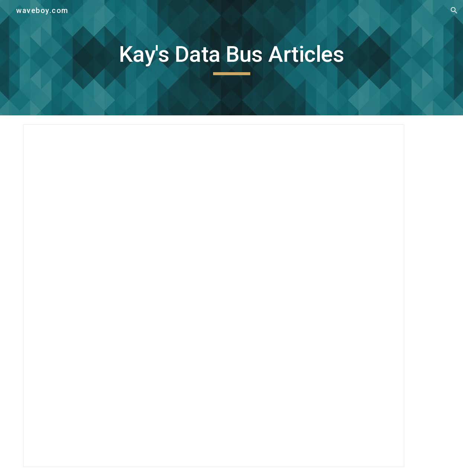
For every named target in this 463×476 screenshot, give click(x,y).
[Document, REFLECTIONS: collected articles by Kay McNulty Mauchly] (214, 296)
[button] (454, 10)
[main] (231, 58)
